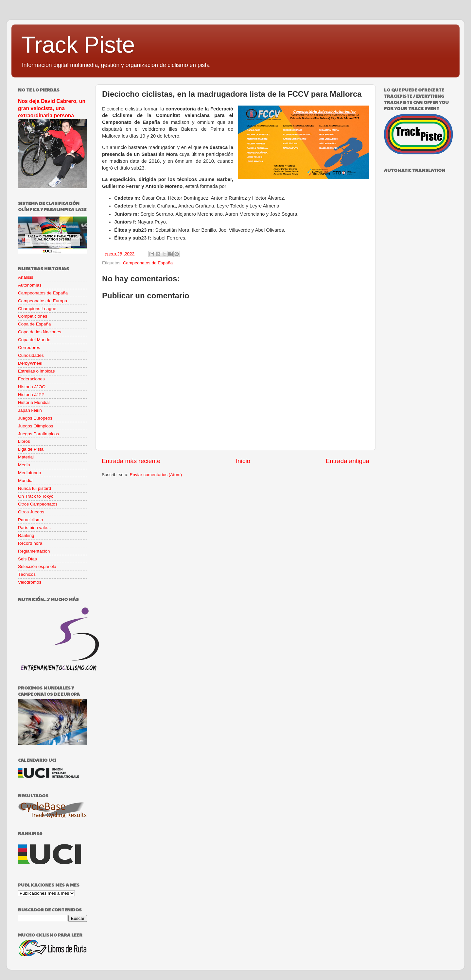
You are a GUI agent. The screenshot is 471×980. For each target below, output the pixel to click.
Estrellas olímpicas (36, 371)
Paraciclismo (31, 520)
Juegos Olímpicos (35, 426)
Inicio (243, 461)
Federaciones (31, 379)
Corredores (29, 348)
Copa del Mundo (34, 340)
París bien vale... (35, 528)
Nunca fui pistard (35, 488)
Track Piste (78, 45)
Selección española (37, 566)
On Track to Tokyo (36, 496)
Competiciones (33, 316)
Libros (24, 441)
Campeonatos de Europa (43, 301)
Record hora (30, 543)
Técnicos (27, 574)
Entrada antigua (348, 461)
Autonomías (30, 285)
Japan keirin (30, 410)
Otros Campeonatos (38, 504)
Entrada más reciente (131, 461)
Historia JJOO (32, 387)
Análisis (26, 277)
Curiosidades (31, 355)
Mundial (26, 481)
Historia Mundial (34, 402)
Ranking (26, 535)
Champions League (37, 309)
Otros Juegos (31, 512)
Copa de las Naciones (40, 332)
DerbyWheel (30, 363)
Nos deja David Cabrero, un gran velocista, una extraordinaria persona (52, 108)
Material (26, 457)
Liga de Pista (31, 449)
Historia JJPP (31, 395)
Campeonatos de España (148, 263)
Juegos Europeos (35, 418)
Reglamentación (34, 551)
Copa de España (35, 324)
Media (24, 465)
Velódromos (30, 582)
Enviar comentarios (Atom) (156, 475)
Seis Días (27, 559)
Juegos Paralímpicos (38, 434)
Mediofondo (30, 473)
